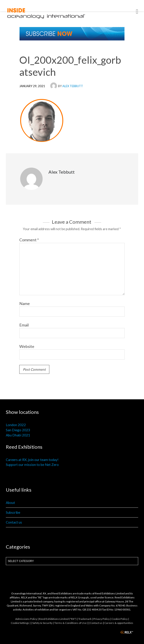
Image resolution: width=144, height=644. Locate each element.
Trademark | (86, 619)
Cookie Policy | (120, 619)
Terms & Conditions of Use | (71, 623)
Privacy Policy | (102, 619)
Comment (29, 240)
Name (25, 303)
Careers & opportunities (119, 623)
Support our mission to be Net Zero (32, 465)
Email (24, 325)
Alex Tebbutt (73, 86)
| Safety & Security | (43, 623)
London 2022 (16, 425)
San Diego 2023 (18, 430)
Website (27, 346)
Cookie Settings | (21, 623)
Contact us (14, 522)
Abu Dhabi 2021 (18, 435)
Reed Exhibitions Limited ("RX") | (59, 619)
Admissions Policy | (27, 619)
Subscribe (13, 512)
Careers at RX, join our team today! (32, 460)
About (10, 503)
